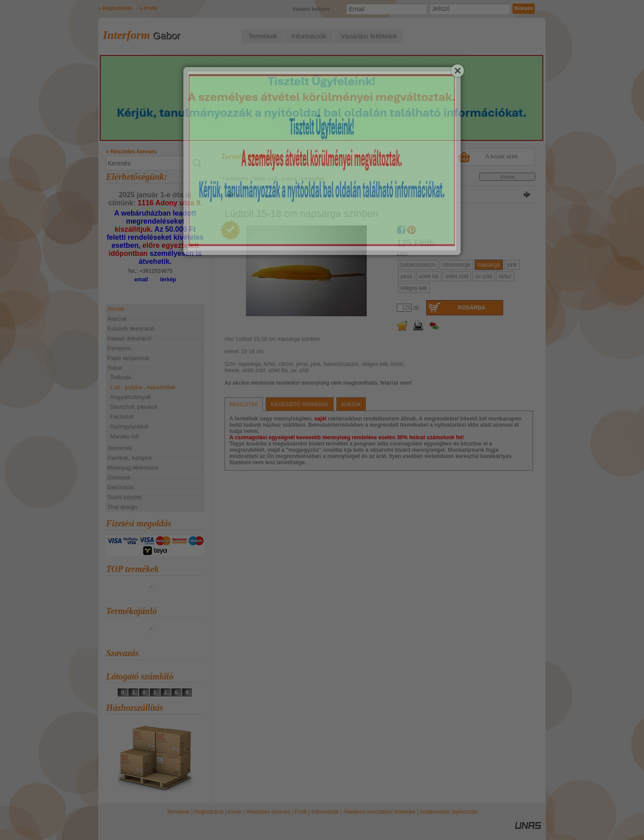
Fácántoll (122, 417)
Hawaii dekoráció (129, 338)
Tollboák (121, 377)
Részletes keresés (268, 812)
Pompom (119, 348)
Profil (301, 812)
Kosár (235, 812)
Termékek (178, 812)
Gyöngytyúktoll (129, 426)
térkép (168, 280)
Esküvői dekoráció (131, 329)
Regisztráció (209, 812)
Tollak (259, 178)
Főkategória (235, 178)
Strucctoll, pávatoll (134, 407)
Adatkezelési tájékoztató (448, 812)
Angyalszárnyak (131, 397)
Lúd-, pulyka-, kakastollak (143, 387)
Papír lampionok (128, 358)
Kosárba (472, 308)
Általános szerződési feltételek (379, 812)
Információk (325, 812)
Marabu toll (124, 436)
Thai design (122, 507)
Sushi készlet (125, 497)
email (141, 280)
